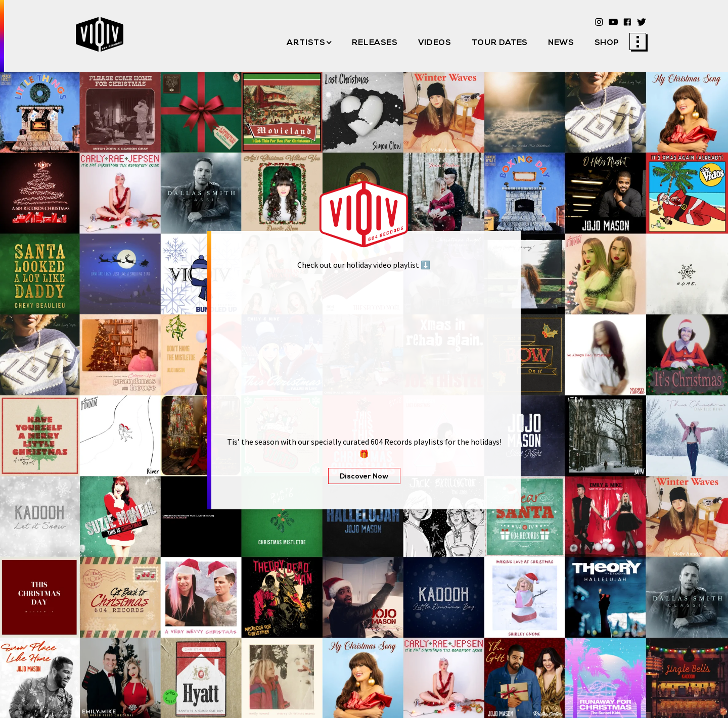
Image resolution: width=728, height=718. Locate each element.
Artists (306, 43)
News (561, 43)
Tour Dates (500, 43)
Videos (435, 43)
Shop (607, 43)
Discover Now (364, 477)
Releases (375, 43)
